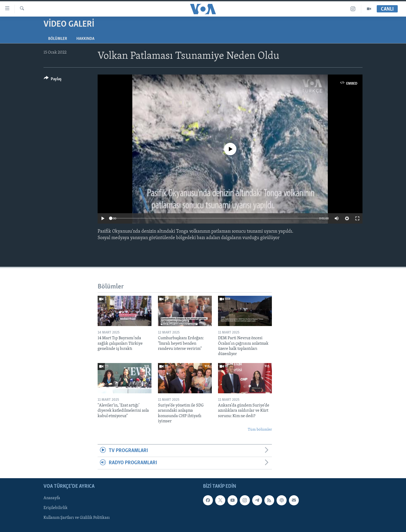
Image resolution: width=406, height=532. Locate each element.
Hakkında (85, 39)
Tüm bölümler (260, 430)
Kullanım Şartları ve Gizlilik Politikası (77, 518)
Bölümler (58, 39)
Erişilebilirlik (56, 508)
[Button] (53, 80)
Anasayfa (52, 498)
